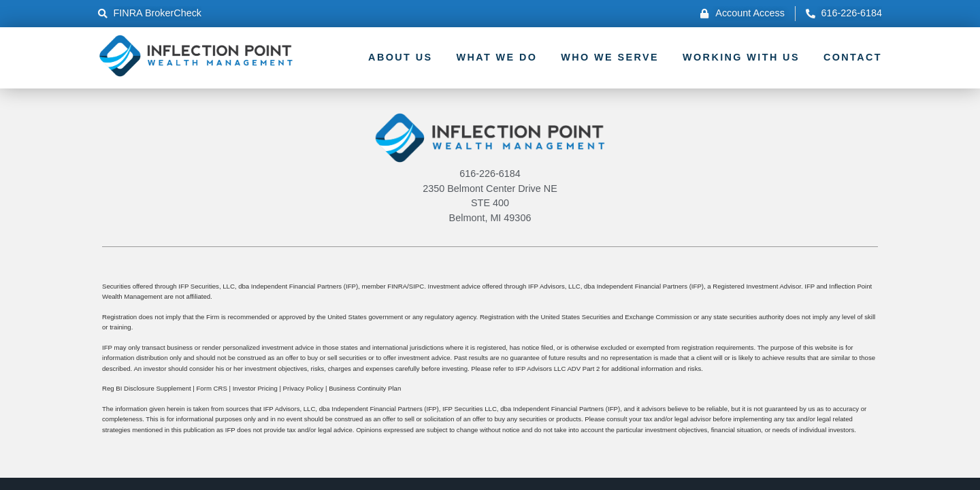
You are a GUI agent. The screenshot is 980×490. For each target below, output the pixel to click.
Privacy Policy (304, 388)
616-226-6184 (490, 174)
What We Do (496, 57)
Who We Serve (610, 57)
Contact (853, 57)
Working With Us (741, 57)
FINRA (397, 286)
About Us (400, 57)
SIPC (416, 286)
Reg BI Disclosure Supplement (147, 388)
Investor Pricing (255, 388)
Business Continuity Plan (365, 388)
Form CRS (211, 388)
